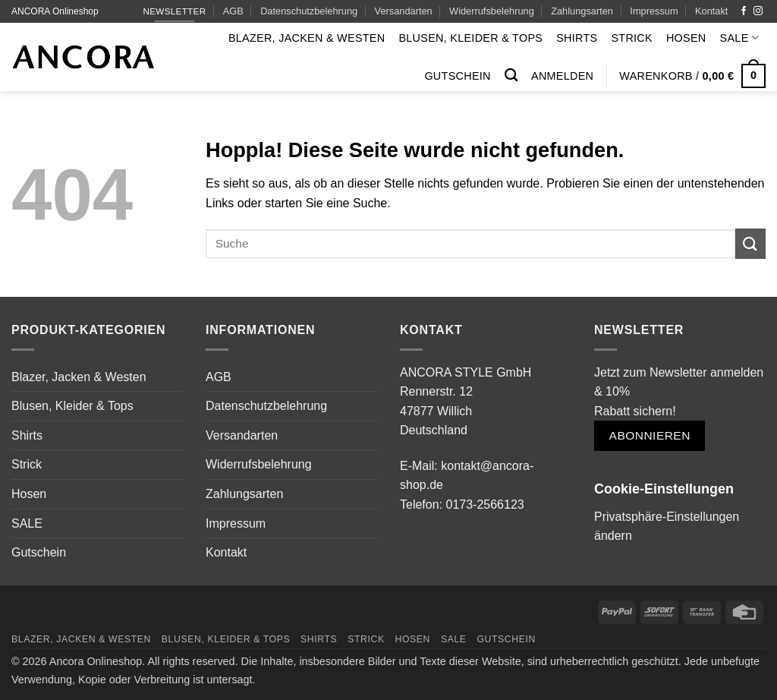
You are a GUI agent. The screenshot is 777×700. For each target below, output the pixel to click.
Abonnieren (650, 435)
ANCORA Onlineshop (55, 11)
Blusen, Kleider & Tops (470, 38)
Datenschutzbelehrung (309, 11)
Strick (632, 38)
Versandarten (404, 11)
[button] (562, 76)
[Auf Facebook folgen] (744, 11)
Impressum (654, 11)
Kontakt (711, 11)
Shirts (577, 38)
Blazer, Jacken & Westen (307, 38)
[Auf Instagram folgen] (758, 11)
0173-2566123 (484, 505)
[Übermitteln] (750, 243)
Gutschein (457, 76)
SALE (739, 38)
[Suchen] (511, 76)
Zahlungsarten (582, 11)
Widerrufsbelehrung (492, 11)
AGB (233, 11)
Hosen (686, 38)
